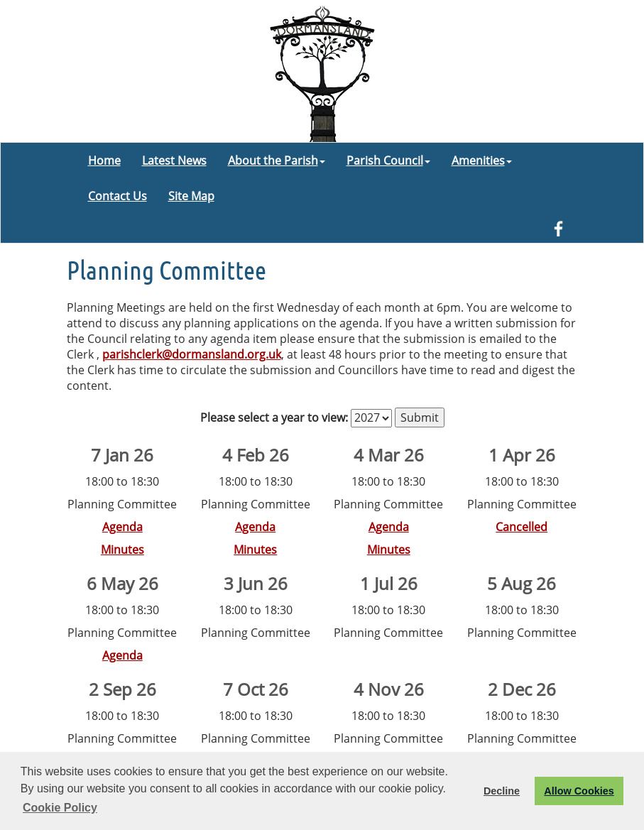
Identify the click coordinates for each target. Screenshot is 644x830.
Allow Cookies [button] (579, 791)
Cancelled (522, 527)
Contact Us (118, 196)
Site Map (191, 196)
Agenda (122, 527)
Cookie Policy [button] (60, 808)
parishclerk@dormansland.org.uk (192, 354)
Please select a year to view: (274, 417)
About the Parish (277, 160)
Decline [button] (502, 791)
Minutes (122, 550)
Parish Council (388, 160)
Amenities (482, 160)
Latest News (174, 160)
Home (104, 160)
